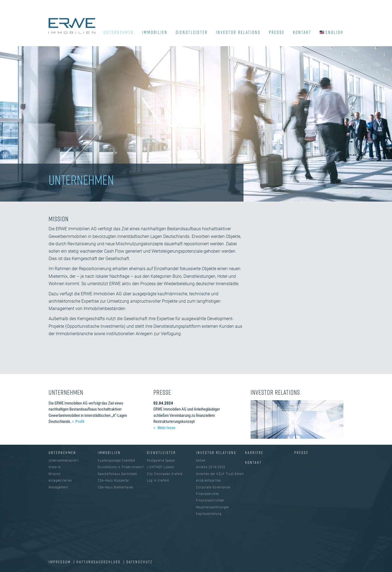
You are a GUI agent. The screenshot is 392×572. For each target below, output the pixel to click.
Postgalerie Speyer (161, 461)
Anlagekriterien (60, 480)
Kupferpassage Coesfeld (116, 461)
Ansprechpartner (209, 480)
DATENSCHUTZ (139, 562)
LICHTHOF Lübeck (161, 467)
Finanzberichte (207, 494)
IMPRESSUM (60, 562)
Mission (55, 474)
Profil (80, 421)
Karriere (254, 452)
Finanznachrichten (210, 500)
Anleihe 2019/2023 (211, 467)
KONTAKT (302, 32)
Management (58, 487)
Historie (55, 467)
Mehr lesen (166, 428)
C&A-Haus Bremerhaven (116, 487)
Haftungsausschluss (99, 562)
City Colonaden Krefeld (165, 474)
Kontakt (253, 462)
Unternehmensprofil (64, 461)
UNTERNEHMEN (119, 32)
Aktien (201, 461)
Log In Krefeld (158, 480)
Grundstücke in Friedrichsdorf (121, 467)
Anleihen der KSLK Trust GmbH (220, 474)
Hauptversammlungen (213, 507)
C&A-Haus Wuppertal (114, 480)
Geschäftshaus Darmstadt (117, 474)
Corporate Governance (213, 487)
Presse (301, 452)
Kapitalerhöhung (209, 514)
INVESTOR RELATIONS (238, 32)
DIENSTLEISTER (192, 32)
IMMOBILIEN (155, 32)
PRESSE (277, 32)
